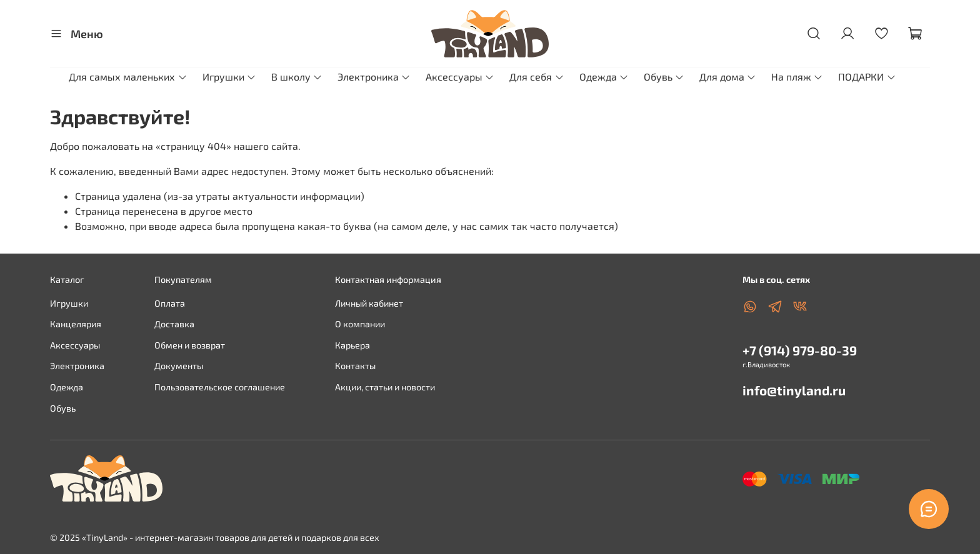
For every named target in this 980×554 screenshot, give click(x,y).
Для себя (537, 77)
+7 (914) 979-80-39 (800, 350)
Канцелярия (76, 324)
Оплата (170, 303)
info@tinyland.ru (794, 390)
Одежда (604, 77)
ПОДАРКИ (867, 77)
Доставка (174, 324)
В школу (297, 77)
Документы (179, 366)
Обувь (664, 77)
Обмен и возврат (190, 345)
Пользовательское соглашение (220, 387)
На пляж (797, 77)
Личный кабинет (369, 303)
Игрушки (229, 77)
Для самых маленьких (128, 77)
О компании (360, 324)
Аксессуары (460, 77)
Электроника (374, 77)
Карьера (352, 345)
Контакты (355, 366)
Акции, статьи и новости (385, 387)
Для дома (728, 77)
